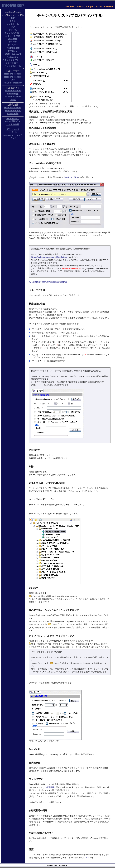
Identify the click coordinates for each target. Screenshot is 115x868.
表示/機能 (13, 39)
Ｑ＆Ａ (13, 21)
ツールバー (13, 45)
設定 (13, 27)
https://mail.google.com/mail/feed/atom (49, 257)
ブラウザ (13, 42)
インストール (13, 24)
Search (81, 6)
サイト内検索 (13, 124)
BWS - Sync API (13, 54)
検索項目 (50, 787)
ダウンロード (13, 129)
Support (90, 6)
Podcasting (13, 57)
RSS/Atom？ (13, 118)
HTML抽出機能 (13, 48)
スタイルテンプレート (13, 60)
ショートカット (13, 63)
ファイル (13, 30)
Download (70, 6)
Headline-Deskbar (13, 83)
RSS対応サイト (13, 121)
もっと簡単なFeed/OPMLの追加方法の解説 (48, 282)
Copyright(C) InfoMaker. (58, 865)
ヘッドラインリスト (13, 36)
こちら (87, 858)
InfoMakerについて (13, 135)
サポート (13, 132)
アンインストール (13, 66)
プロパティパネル (71, 177)
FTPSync (13, 51)
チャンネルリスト (13, 33)
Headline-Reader (13, 74)
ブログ (13, 138)
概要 (13, 18)
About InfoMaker (105, 6)
